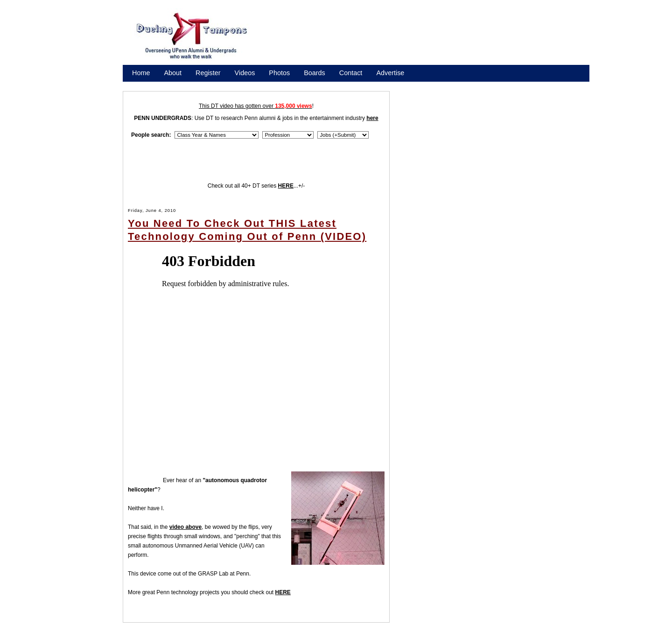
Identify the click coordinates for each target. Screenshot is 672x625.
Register (208, 73)
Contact (351, 73)
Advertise (390, 73)
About (173, 73)
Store (140, 85)
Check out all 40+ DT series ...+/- (256, 186)
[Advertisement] (429, 39)
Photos (279, 73)
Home (141, 73)
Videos (245, 73)
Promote (175, 85)
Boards (315, 73)
